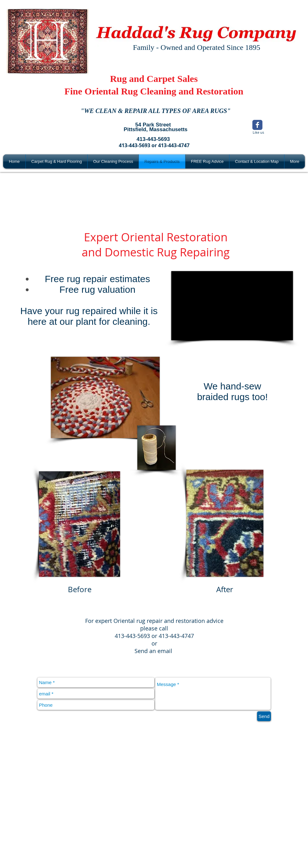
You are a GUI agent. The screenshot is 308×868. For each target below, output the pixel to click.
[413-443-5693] (153, 139)
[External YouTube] (232, 306)
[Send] (264, 716)
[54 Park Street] (153, 125)
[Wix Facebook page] (257, 125)
